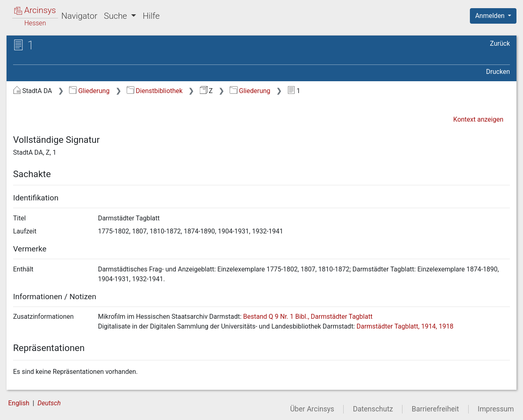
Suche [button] (116, 16)
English (19, 403)
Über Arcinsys (312, 409)
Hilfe (151, 16)
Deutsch (49, 403)
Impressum (496, 409)
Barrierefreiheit (436, 409)
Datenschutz (373, 409)
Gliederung (89, 91)
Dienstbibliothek (155, 91)
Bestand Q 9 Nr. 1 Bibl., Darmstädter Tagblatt (308, 317)
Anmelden (491, 16)
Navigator (79, 16)
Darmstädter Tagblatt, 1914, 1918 (405, 326)
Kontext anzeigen (478, 119)
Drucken (498, 72)
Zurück (500, 43)
